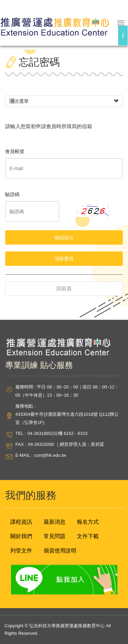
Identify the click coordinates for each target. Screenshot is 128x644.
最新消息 (55, 522)
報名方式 (88, 522)
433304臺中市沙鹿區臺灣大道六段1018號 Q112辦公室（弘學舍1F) (67, 418)
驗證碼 (12, 194)
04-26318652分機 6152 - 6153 (58, 433)
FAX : (21, 444)
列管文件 (21, 551)
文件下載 (88, 536)
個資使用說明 (60, 551)
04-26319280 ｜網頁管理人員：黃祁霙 (66, 444)
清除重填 (64, 259)
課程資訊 (21, 522)
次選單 (64, 101)
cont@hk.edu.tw (50, 455)
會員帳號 (15, 151)
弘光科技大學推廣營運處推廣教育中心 (55, 24)
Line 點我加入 (64, 580)
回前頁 (64, 289)
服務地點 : (25, 406)
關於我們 (21, 536)
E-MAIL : (24, 455)
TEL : (21, 433)
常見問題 (55, 536)
